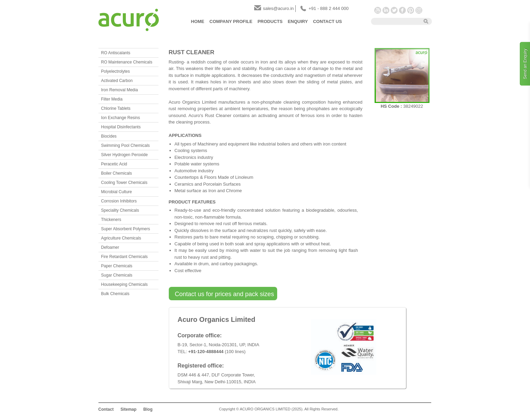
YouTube (378, 10)
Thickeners (111, 220)
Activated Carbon (117, 81)
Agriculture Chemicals (121, 238)
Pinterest (411, 10)
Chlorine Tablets (116, 108)
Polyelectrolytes (116, 71)
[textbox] (395, 21)
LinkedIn (386, 10)
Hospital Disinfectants (121, 127)
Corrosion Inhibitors (119, 201)
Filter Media (112, 99)
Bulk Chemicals (115, 294)
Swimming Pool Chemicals (126, 145)
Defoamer (110, 247)
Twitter (394, 10)
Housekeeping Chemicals (125, 284)
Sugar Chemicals (117, 275)
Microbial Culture (117, 192)
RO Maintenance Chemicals (127, 62)
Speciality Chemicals (120, 210)
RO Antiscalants (116, 53)
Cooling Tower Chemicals (124, 183)
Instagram (419, 10)
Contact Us (327, 21)
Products (270, 21)
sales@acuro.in (279, 8)
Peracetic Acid (114, 164)
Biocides (109, 136)
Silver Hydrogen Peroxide (125, 155)
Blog (148, 409)
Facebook (402, 10)
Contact (106, 409)
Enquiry (298, 21)
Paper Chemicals (117, 266)
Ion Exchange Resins (121, 118)
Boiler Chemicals (117, 173)
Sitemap (128, 409)
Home (198, 21)
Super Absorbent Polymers (126, 229)
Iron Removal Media (120, 90)
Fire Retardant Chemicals (125, 257)
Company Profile (231, 21)
